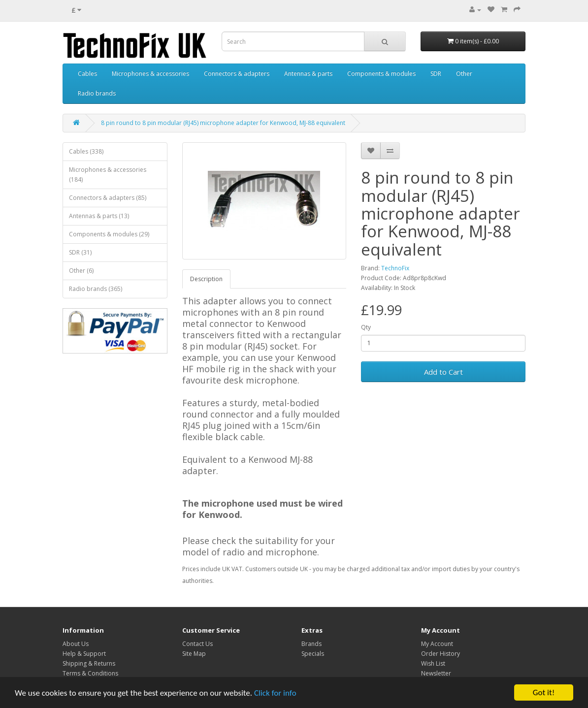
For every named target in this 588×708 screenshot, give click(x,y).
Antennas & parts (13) (99, 216)
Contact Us (197, 644)
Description (206, 279)
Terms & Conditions (90, 673)
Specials (313, 654)
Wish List (433, 663)
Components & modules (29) (109, 234)
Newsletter (436, 673)
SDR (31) (80, 252)
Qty (366, 327)
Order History (441, 654)
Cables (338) (86, 151)
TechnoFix (395, 268)
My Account (437, 644)
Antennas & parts (308, 74)
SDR (436, 74)
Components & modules (381, 74)
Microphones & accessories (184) (108, 175)
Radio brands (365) (96, 289)
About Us (76, 644)
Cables (87, 74)
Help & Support (84, 654)
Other (464, 74)
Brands (311, 644)
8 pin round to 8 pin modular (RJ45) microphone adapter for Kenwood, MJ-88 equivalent (223, 123)
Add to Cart (443, 372)
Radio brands (97, 93)
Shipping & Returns (89, 663)
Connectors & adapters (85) (108, 198)
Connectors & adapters (237, 74)
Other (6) (81, 271)
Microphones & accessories (150, 74)
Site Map (194, 654)
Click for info (275, 693)
